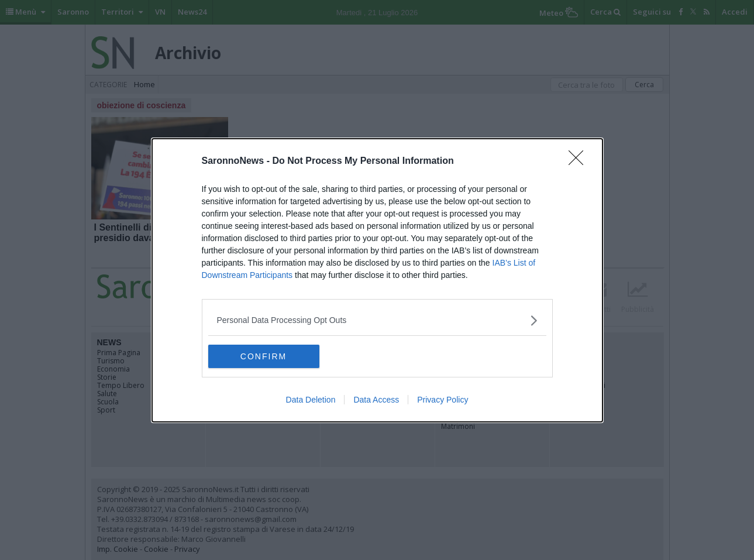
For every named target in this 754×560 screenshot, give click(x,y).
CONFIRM (264, 356)
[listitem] (377, 320)
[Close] (580, 162)
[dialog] (377, 280)
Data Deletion (311, 400)
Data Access (376, 400)
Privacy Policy (443, 400)
